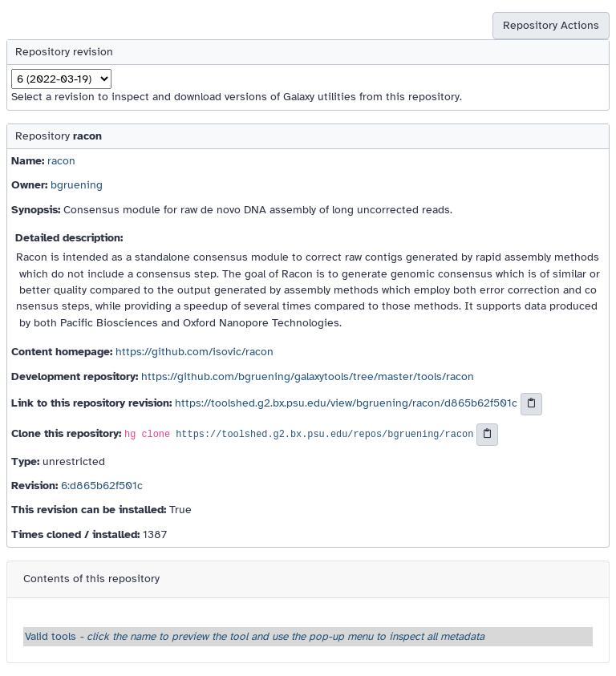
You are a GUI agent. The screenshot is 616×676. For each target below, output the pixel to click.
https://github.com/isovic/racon (195, 352)
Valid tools (255, 636)
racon (61, 161)
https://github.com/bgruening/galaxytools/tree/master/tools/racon (308, 376)
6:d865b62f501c (102, 486)
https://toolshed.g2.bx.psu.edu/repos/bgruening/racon (324, 435)
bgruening (77, 185)
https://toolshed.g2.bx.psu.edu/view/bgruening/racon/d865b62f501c (346, 403)
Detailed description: (69, 238)
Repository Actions (551, 25)
